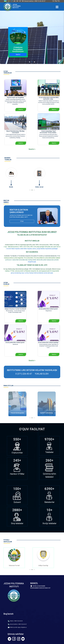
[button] (30, 190)
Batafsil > (32, 149)
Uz (54, 1)
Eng (56, 1)
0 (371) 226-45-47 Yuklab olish (32, 374)
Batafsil (18, 55)
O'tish (22, 221)
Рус (59, 1)
